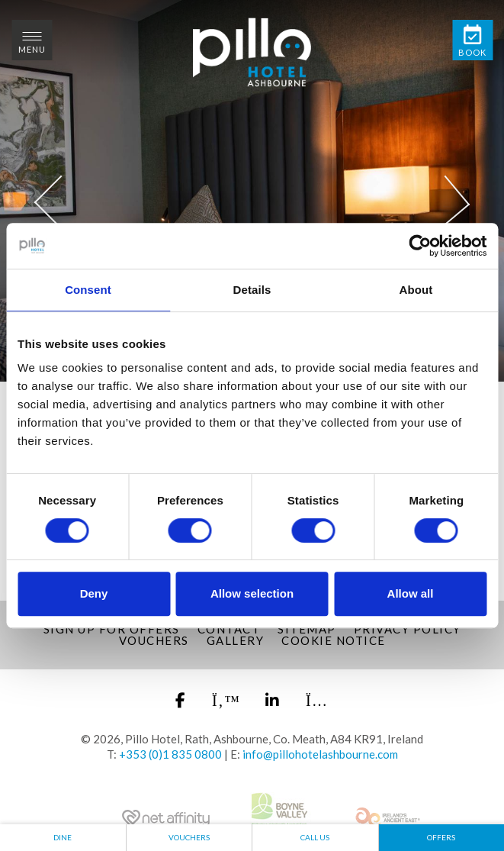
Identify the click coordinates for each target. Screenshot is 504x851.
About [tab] (416, 290)
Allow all (411, 593)
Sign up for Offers (112, 629)
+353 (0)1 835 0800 (170, 754)
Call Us (315, 837)
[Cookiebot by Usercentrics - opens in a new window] (420, 246)
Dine (63, 837)
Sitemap (307, 629)
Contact (229, 629)
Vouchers (154, 640)
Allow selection (252, 593)
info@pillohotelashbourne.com (320, 754)
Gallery (236, 640)
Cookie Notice (334, 640)
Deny (94, 593)
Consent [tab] (88, 290)
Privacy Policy (408, 629)
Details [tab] (252, 290)
